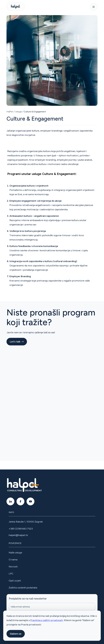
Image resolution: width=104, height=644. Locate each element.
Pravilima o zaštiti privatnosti (47, 620)
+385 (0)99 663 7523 (21, 529)
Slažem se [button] (16, 634)
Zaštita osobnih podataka (23, 588)
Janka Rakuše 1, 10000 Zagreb (26, 522)
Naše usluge (15, 553)
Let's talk (17, 342)
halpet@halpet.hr (18, 535)
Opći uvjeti (15, 581)
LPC (11, 574)
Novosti (13, 567)
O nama (13, 560)
